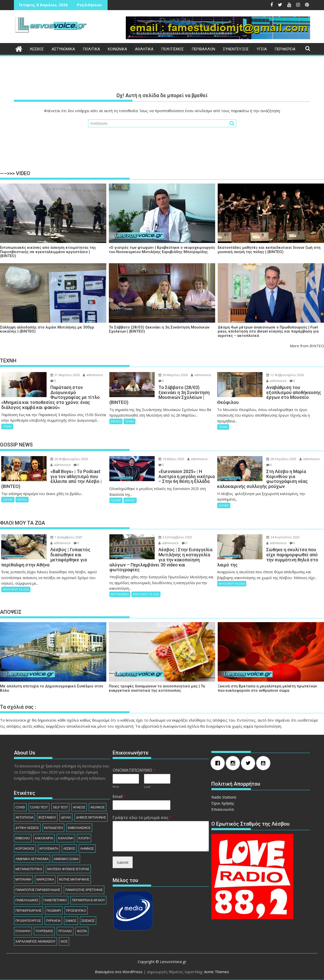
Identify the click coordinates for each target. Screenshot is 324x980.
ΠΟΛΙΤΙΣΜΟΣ (173, 49)
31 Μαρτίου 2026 (65, 375)
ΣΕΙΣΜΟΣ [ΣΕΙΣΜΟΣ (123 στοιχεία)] (88, 921)
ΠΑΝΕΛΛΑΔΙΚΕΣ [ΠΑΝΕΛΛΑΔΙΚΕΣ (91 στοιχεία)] (27, 900)
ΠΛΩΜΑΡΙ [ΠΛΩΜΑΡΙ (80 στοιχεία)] (54, 910)
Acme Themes (217, 972)
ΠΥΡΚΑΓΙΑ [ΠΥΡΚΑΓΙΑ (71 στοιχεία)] (53, 921)
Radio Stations (224, 797)
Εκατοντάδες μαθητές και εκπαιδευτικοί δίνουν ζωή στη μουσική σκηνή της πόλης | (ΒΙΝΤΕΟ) (269, 250)
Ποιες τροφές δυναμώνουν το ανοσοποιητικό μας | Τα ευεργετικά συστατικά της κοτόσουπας (157, 688)
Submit (123, 862)
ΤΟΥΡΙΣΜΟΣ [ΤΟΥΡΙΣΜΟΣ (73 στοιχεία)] (44, 931)
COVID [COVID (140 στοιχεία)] (20, 807)
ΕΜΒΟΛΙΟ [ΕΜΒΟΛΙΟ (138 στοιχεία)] (23, 838)
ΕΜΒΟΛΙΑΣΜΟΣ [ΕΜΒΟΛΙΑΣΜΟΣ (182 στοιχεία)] (79, 828)
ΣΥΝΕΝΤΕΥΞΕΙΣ (236, 49)
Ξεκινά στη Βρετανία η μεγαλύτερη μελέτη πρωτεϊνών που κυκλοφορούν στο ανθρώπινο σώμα (267, 688)
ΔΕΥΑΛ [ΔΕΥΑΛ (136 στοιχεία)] (66, 817)
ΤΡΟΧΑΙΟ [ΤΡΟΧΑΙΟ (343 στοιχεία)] (65, 931)
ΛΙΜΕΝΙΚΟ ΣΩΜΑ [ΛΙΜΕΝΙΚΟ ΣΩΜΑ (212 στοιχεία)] (66, 859)
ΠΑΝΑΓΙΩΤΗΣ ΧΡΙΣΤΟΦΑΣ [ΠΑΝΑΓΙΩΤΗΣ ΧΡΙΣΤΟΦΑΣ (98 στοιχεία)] (84, 890)
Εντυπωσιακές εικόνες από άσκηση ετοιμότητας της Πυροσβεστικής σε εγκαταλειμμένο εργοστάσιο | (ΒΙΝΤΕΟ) (48, 252)
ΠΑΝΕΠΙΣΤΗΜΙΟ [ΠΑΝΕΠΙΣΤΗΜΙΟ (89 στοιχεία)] (55, 900)
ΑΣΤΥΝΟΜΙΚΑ (63, 49)
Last (147, 787)
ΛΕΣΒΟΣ (37, 49)
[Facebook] (219, 763)
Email (119, 797)
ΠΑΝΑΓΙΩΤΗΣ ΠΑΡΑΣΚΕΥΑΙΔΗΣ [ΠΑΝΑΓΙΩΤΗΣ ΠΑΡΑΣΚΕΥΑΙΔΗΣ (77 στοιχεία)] (38, 890)
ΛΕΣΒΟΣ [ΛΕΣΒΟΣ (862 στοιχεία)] (69, 848)
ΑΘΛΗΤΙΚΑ (144, 49)
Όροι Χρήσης (223, 803)
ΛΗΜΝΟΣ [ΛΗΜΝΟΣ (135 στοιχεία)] (87, 848)
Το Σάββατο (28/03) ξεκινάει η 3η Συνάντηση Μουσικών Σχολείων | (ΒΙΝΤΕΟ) (159, 329)
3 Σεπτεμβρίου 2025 (175, 537)
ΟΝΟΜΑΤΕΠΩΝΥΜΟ (134, 770)
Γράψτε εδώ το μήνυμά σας (142, 818)
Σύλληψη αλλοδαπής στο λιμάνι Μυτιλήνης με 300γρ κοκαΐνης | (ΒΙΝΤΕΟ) (47, 329)
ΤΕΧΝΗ (7, 426)
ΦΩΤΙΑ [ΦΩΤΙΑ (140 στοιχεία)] (82, 931)
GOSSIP (8, 499)
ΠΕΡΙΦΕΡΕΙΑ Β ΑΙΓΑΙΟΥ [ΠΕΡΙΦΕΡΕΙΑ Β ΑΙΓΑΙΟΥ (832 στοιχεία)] (88, 900)
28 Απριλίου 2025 (281, 459)
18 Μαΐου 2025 (171, 459)
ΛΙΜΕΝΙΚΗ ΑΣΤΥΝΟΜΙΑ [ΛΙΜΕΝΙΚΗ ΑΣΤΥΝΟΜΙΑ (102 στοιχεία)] (32, 859)
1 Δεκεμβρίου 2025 (66, 537)
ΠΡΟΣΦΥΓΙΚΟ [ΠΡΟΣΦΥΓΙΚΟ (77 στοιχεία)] (76, 910)
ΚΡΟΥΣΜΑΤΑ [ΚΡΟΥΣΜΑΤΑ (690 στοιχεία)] (49, 848)
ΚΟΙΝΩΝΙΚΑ (117, 49)
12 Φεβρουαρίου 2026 (285, 375)
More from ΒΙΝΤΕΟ (307, 346)
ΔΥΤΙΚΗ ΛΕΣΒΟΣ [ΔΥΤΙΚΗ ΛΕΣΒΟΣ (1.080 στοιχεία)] (27, 828)
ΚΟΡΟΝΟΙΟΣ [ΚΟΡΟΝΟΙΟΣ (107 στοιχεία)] (25, 848)
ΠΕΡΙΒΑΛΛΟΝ (203, 49)
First (116, 787)
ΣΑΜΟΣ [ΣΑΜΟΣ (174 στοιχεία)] (71, 921)
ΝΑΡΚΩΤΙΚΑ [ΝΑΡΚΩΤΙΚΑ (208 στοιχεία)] (45, 879)
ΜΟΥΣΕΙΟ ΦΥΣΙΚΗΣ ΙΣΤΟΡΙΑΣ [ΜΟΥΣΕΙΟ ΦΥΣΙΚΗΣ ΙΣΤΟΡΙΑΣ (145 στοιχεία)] (68, 869)
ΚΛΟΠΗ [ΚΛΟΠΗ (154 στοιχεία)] (84, 838)
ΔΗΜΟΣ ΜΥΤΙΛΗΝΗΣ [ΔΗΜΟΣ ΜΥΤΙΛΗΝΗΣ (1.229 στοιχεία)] (91, 817)
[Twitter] (249, 763)
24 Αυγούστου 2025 (283, 537)
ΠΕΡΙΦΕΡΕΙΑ (285, 49)
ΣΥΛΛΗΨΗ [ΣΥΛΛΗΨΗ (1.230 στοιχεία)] (23, 931)
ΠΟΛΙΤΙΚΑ (91, 49)
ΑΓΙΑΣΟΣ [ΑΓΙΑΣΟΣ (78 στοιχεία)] (79, 807)
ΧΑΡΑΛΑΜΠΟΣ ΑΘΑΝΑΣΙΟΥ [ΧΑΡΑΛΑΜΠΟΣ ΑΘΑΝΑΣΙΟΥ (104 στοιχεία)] (35, 941)
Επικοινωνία (222, 809)
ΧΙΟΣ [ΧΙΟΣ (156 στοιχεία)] (64, 941)
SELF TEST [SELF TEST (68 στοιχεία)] (60, 807)
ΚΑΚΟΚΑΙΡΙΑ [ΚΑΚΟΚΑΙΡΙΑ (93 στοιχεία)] (44, 838)
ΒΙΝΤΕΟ (116, 421)
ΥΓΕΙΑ (262, 49)
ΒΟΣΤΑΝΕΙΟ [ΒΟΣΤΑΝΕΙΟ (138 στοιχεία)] (47, 817)
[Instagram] (234, 763)
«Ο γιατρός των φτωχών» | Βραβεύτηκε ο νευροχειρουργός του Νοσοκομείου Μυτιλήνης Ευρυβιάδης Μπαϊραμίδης (162, 250)
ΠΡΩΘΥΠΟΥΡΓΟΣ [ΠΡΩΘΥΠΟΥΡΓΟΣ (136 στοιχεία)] (28, 921)
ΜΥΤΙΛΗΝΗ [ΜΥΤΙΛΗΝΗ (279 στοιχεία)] (23, 879)
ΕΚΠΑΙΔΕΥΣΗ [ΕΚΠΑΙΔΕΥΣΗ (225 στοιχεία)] (53, 828)
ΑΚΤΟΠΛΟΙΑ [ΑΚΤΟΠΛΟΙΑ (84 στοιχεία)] (24, 817)
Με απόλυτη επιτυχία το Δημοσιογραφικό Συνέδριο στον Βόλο (52, 688)
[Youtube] (265, 763)
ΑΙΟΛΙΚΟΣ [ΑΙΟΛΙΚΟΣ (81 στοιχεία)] (98, 807)
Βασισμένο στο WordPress (119, 972)
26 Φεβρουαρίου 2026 (69, 459)
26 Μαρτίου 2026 (173, 375)
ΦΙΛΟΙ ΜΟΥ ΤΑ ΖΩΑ (16, 589)
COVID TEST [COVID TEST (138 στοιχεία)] (39, 807)
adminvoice (93, 375)
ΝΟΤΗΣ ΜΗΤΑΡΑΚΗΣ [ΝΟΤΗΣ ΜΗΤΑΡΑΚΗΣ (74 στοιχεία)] (74, 879)
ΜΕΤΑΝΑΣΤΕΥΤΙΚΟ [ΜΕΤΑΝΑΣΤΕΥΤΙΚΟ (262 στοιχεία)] (29, 869)
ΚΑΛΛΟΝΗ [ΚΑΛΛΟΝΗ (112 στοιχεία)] (66, 838)
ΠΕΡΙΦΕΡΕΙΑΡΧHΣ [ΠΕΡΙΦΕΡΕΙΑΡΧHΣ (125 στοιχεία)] (28, 910)
